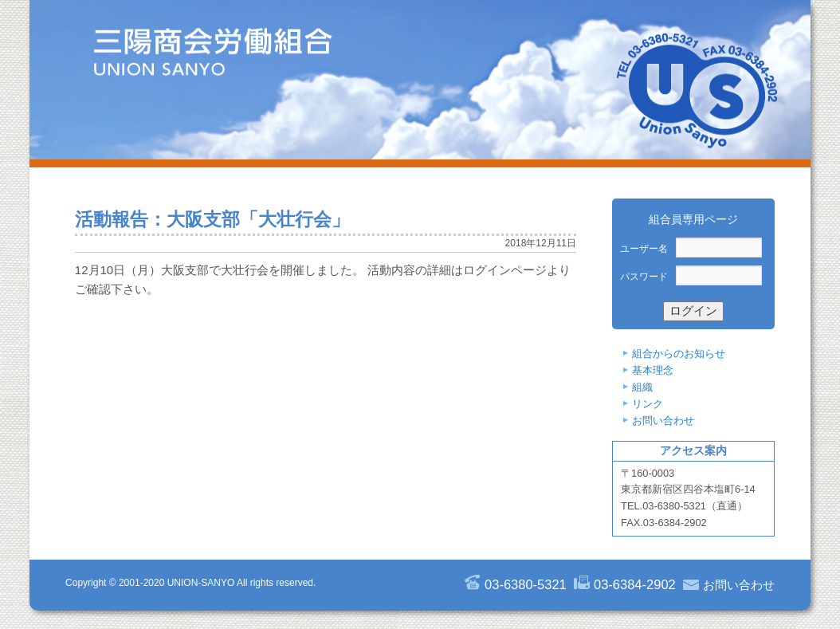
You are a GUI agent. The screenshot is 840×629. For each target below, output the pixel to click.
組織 (642, 387)
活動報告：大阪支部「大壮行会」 (212, 220)
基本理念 (653, 370)
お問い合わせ (663, 421)
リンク (648, 404)
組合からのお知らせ (679, 354)
